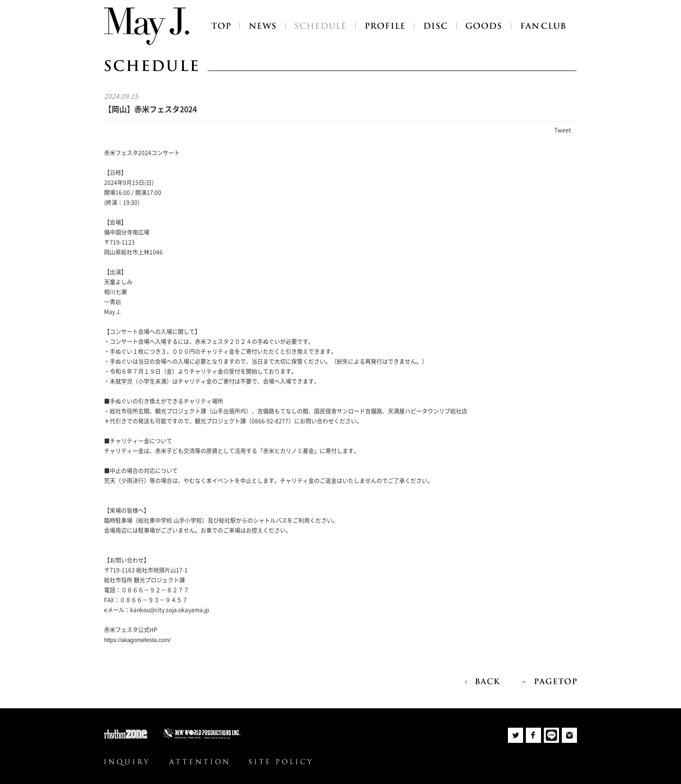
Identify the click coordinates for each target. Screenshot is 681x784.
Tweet (563, 130)
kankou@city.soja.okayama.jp (170, 610)
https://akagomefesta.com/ (137, 640)
